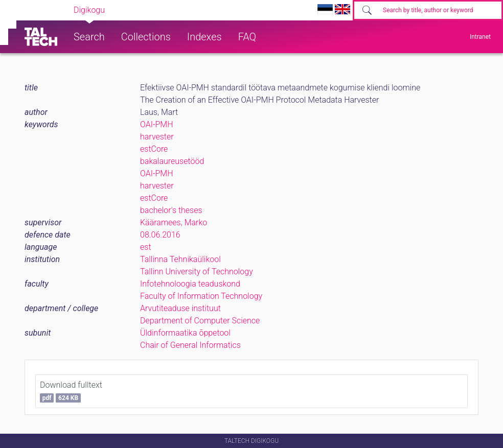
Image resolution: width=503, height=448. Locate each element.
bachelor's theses (171, 210)
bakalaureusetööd (172, 161)
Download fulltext (71, 391)
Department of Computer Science (200, 321)
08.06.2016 (160, 235)
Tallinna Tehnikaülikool (180, 259)
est (146, 247)
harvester (157, 137)
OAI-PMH (157, 124)
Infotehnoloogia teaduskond (190, 284)
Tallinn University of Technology (197, 272)
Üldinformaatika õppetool (185, 333)
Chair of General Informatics (190, 345)
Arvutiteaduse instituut (180, 308)
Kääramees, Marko (174, 222)
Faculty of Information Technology (201, 296)
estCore (154, 149)
